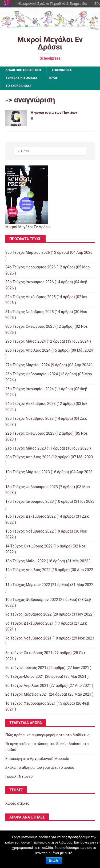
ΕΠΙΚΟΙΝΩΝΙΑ (62, 70)
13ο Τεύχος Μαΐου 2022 (26, 561)
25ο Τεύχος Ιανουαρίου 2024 (30, 389)
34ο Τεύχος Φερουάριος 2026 (31, 267)
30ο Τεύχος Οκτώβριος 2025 (30, 326)
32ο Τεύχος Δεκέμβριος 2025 (31, 297)
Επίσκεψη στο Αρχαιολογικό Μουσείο (37, 759)
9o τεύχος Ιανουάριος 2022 (28, 614)
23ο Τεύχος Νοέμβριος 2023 (29, 418)
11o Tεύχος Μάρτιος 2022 (28, 585)
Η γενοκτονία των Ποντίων (54, 113)
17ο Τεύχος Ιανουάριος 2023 (30, 501)
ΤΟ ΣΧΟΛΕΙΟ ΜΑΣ (18, 86)
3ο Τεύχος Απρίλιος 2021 (27, 686)
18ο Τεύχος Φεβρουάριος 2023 (32, 487)
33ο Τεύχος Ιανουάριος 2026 (30, 282)
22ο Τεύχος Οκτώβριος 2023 (30, 433)
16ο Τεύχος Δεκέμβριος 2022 (31, 516)
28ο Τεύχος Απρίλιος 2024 (28, 350)
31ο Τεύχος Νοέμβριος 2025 (29, 312)
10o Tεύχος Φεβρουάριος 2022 (32, 600)
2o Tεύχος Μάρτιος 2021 (27, 694)
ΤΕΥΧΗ (53, 78)
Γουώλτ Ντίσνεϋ (19, 776)
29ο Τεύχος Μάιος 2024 (26, 341)
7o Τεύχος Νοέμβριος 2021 (28, 638)
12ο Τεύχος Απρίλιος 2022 (28, 570)
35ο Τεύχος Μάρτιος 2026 (28, 252)
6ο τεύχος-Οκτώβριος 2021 (29, 653)
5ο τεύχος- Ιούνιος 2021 (26, 668)
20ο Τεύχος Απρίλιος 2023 (28, 457)
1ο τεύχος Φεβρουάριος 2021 (31, 703)
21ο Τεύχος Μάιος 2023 (26, 448)
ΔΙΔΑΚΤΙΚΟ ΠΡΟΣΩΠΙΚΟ (23, 70)
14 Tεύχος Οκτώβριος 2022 (29, 546)
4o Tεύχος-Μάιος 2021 (25, 676)
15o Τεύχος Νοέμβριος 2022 (29, 531)
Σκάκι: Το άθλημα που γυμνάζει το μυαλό (40, 767)
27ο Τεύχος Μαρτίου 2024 (28, 365)
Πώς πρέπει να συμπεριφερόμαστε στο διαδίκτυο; (48, 735)
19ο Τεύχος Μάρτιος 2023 (28, 472)
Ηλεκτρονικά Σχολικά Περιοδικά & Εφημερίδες (52, 4)
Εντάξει (54, 861)
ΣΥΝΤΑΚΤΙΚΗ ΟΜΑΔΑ (21, 78)
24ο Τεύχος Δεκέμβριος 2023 (31, 404)
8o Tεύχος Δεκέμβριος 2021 (29, 623)
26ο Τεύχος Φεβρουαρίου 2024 (32, 374)
